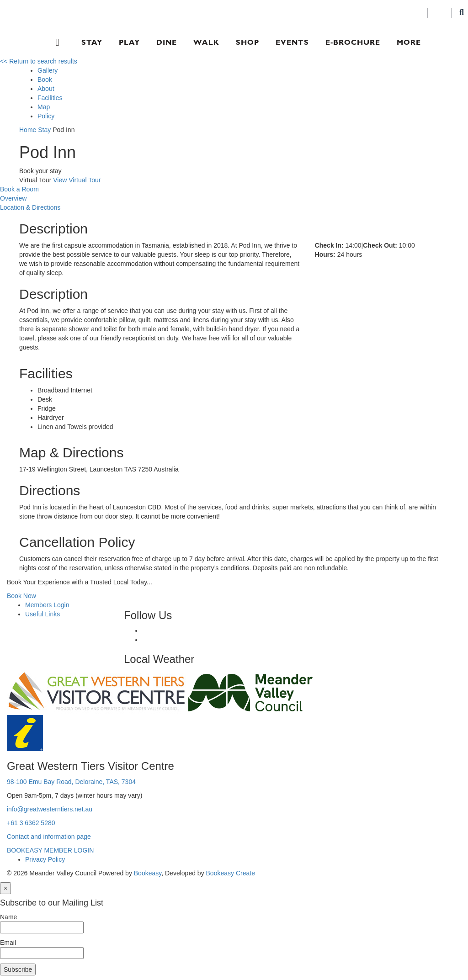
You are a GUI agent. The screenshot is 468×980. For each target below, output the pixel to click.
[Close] (5, 888)
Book (45, 79)
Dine (167, 42)
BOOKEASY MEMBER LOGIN (50, 850)
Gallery (48, 70)
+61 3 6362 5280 (31, 823)
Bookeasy (148, 873)
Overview (13, 198)
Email (8, 943)
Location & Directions (30, 207)
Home (28, 130)
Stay (92, 42)
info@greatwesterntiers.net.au (50, 809)
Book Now (21, 596)
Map (44, 107)
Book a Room (19, 189)
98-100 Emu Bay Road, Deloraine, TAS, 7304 (71, 782)
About (46, 89)
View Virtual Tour (77, 180)
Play (129, 42)
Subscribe (18, 969)
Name (8, 917)
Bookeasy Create (231, 873)
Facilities (50, 98)
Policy (46, 116)
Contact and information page (49, 837)
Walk (206, 42)
